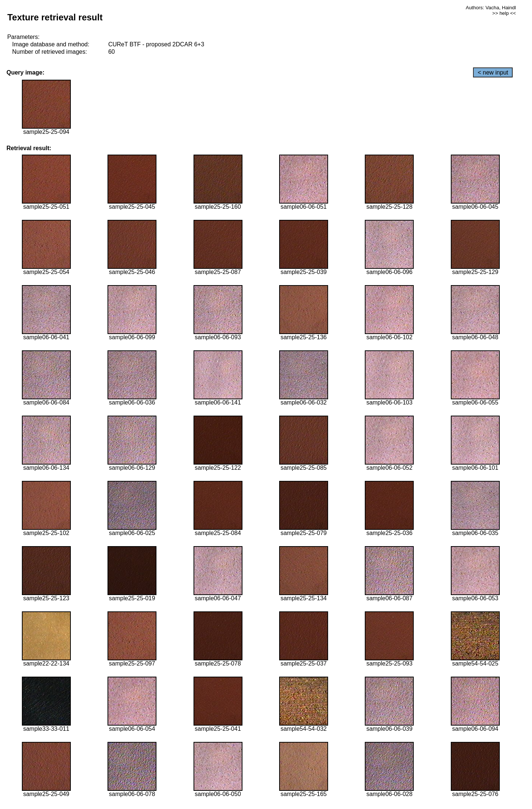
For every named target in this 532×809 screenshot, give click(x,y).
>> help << (504, 13)
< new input (493, 72)
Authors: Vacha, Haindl (491, 8)
